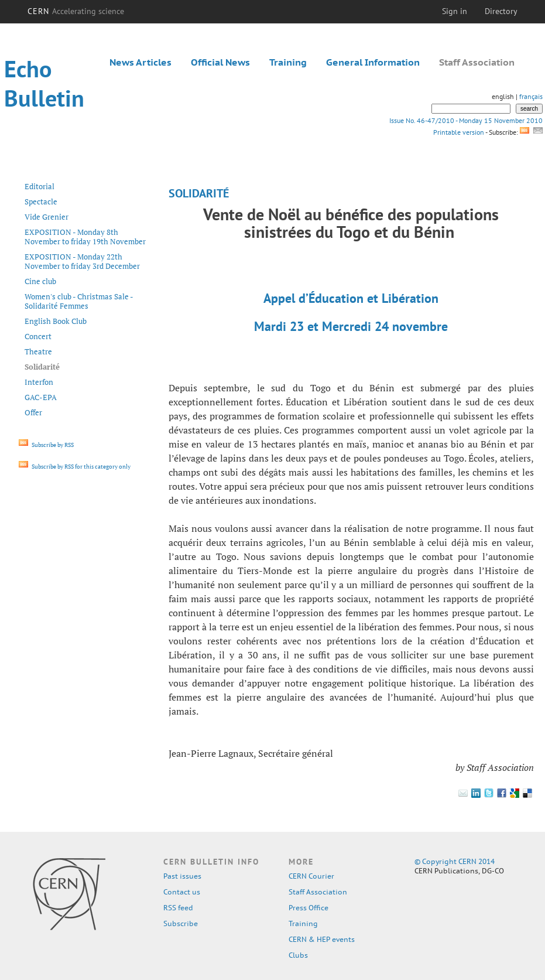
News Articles (140, 62)
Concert (38, 336)
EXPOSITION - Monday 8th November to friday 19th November (85, 237)
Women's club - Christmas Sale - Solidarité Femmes (79, 301)
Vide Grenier (47, 217)
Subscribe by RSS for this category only (75, 467)
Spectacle (41, 202)
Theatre (38, 351)
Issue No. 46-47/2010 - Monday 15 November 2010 (466, 120)
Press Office (309, 908)
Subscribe (181, 923)
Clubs (298, 955)
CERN (76, 11)
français (531, 96)
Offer (33, 412)
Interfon (39, 382)
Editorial (40, 186)
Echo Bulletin (44, 83)
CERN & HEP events (322, 939)
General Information (373, 62)
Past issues (182, 876)
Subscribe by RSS (46, 445)
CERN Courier (311, 876)
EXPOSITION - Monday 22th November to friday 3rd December (82, 261)
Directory (501, 11)
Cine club (40, 281)
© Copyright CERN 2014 (455, 861)
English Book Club (56, 321)
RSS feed (178, 908)
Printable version (458, 132)
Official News (220, 62)
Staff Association (477, 62)
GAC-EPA (41, 397)
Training (288, 62)
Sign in (455, 11)
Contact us (182, 892)
